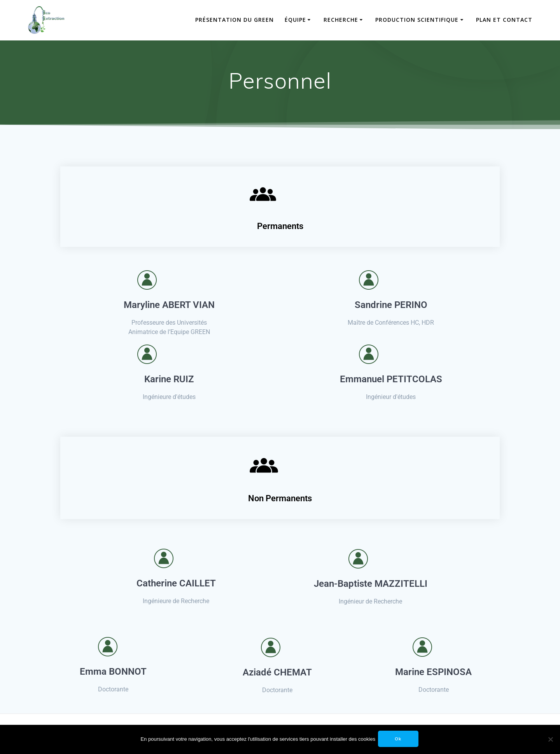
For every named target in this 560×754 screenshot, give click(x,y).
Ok (399, 739)
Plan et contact (504, 20)
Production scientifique (417, 20)
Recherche (341, 20)
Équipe (295, 20)
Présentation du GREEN (234, 20)
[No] (550, 739)
